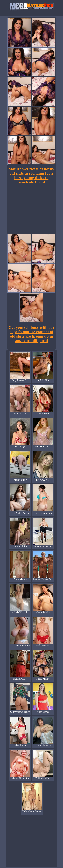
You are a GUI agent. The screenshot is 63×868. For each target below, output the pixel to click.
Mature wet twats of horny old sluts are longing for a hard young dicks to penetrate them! (31, 175)
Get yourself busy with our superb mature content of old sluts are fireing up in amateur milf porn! (32, 334)
